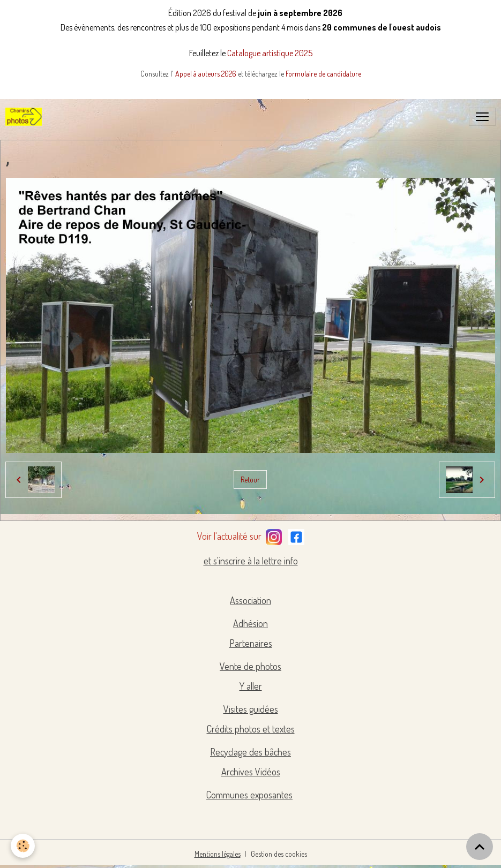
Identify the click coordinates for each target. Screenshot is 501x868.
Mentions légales (218, 854)
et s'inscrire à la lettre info (251, 561)
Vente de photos (251, 666)
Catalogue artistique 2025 (270, 53)
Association (251, 600)
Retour (250, 480)
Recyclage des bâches (251, 752)
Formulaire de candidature (323, 74)
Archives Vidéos (251, 772)
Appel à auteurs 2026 (207, 74)
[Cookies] (23, 846)
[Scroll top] (480, 847)
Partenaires (251, 643)
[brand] (26, 117)
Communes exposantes (249, 795)
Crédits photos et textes (251, 729)
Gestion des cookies (279, 854)
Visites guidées (251, 709)
